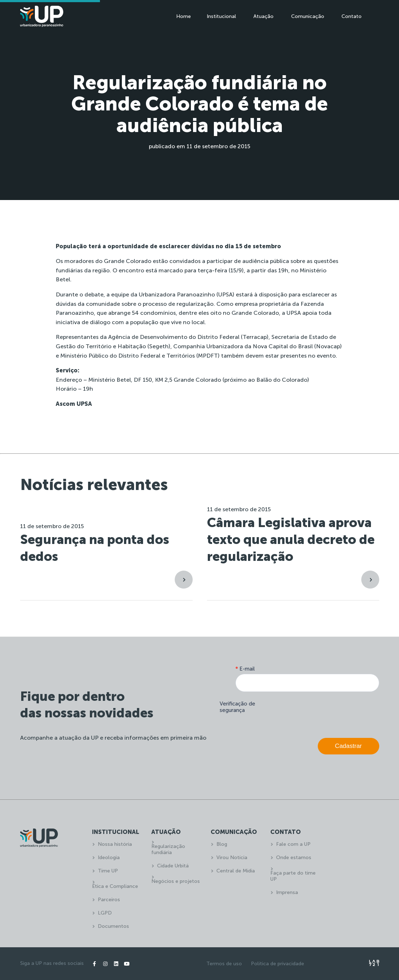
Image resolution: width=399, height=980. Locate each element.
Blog (222, 844)
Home (184, 16)
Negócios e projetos (176, 881)
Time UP (108, 871)
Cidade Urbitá (173, 866)
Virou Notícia (232, 857)
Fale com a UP (293, 844)
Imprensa (287, 892)
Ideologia (109, 857)
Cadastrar (348, 746)
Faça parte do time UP (293, 876)
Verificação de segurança (237, 707)
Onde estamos (294, 857)
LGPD (105, 913)
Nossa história (115, 844)
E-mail (245, 669)
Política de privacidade (278, 964)
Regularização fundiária (168, 849)
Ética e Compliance (115, 886)
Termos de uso (224, 964)
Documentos (113, 926)
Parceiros (109, 900)
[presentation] (325, 713)
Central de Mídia (236, 871)
